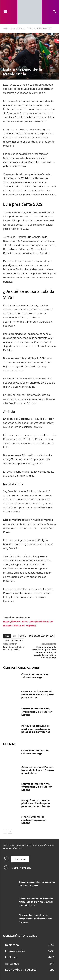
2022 (14, 636)
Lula (7, 640)
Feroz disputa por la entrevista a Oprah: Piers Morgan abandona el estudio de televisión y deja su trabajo (44, 652)
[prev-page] (5, 832)
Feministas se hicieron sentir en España (14, 648)
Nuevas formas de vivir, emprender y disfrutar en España (37, 712)
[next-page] (10, 832)
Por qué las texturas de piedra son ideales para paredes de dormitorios (36, 729)
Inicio (6, 28)
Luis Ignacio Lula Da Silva (41, 636)
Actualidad (16, 28)
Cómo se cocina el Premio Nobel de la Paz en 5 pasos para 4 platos (38, 694)
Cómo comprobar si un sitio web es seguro (35, 676)
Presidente (17, 640)
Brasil (23, 636)
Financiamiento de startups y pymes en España (34, 820)
